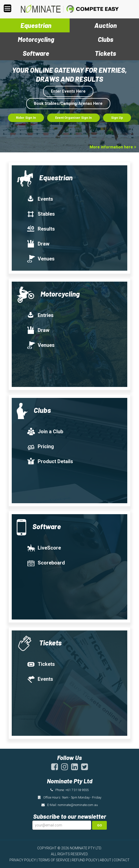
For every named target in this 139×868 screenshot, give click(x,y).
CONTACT (122, 860)
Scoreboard (46, 563)
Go (99, 825)
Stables (41, 214)
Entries (40, 315)
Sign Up (117, 118)
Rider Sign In (26, 118)
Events (40, 199)
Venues (41, 259)
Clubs (106, 39)
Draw (38, 244)
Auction (106, 25)
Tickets (105, 53)
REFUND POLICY (85, 860)
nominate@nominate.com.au (78, 805)
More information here (113, 147)
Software (36, 53)
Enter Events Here (68, 91)
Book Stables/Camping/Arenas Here (68, 103)
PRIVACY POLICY (23, 860)
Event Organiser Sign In (73, 118)
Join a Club (45, 432)
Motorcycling (36, 39)
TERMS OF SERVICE (54, 860)
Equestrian (36, 25)
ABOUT (106, 860)
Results (41, 229)
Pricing (40, 446)
